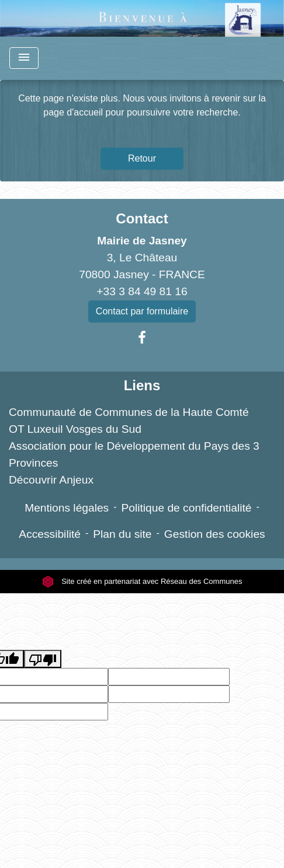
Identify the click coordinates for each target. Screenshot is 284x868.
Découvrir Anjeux (51, 480)
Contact (142, 218)
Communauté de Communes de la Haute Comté (129, 412)
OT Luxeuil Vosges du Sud (75, 429)
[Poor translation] (43, 659)
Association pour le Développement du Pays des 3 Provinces (134, 454)
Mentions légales (67, 508)
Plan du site (122, 534)
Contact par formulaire (142, 311)
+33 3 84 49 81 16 (142, 291)
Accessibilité (50, 534)
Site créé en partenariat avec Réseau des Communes (142, 581)
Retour (142, 158)
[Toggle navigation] (24, 58)
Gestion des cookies (215, 534)
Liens (142, 385)
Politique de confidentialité (187, 508)
